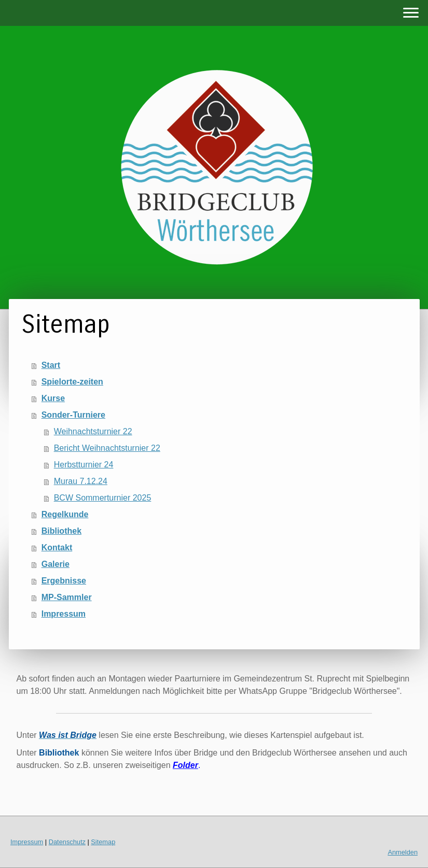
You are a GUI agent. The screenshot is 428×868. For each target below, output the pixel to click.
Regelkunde (65, 514)
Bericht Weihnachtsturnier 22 (107, 448)
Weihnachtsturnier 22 (93, 431)
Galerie (56, 564)
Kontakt (57, 547)
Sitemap (103, 842)
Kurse (53, 398)
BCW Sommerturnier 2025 (103, 498)
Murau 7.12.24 (81, 481)
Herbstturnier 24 (84, 465)
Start (51, 365)
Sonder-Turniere (73, 415)
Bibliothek (61, 531)
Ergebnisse (64, 581)
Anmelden (403, 852)
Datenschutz (67, 842)
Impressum (64, 614)
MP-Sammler (67, 597)
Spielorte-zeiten (72, 382)
